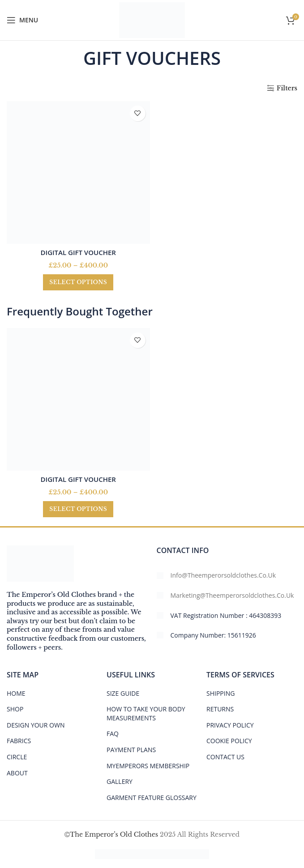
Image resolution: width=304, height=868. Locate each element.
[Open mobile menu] (22, 20)
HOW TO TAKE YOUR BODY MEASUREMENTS (146, 713)
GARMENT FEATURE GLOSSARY (152, 798)
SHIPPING (221, 693)
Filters (287, 88)
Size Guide (123, 693)
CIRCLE (17, 757)
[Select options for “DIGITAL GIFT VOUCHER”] (78, 282)
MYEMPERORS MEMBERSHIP (148, 766)
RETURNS (220, 709)
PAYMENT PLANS (131, 750)
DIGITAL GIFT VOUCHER (78, 252)
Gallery (120, 781)
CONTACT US (225, 757)
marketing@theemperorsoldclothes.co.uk (232, 595)
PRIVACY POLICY (230, 725)
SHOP (15, 709)
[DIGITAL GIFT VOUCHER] (78, 173)
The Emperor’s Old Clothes (114, 834)
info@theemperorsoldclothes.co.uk (223, 575)
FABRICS (19, 741)
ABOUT (17, 773)
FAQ (113, 734)
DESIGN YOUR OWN (36, 725)
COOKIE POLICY (229, 741)
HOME (16, 693)
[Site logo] (152, 20)
